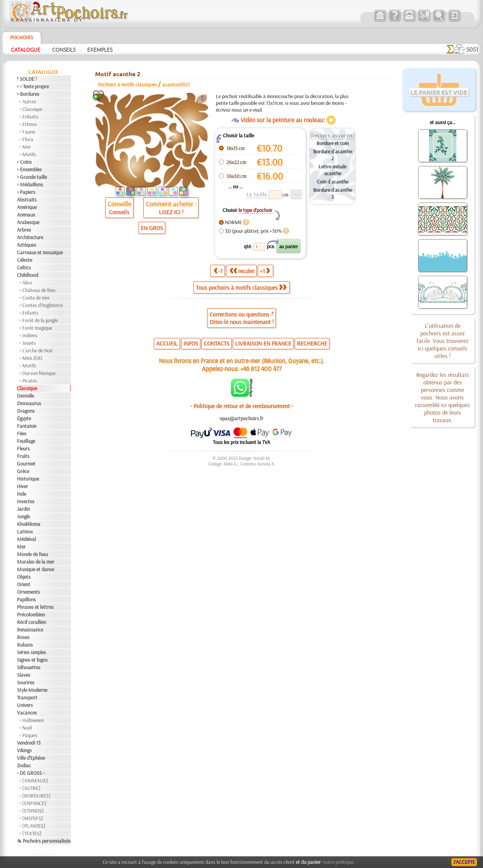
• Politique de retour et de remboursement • (242, 406)
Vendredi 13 (29, 743)
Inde (22, 494)
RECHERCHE (312, 343)
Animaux (26, 215)
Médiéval (26, 539)
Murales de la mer (36, 562)
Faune (29, 132)
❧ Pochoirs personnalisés (44, 841)
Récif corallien (32, 622)
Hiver (22, 486)
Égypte (24, 418)
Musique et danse (35, 569)
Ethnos (30, 124)
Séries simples (32, 652)
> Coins (24, 162)
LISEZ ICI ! (171, 212)
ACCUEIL (167, 343)
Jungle (23, 516)
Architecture (30, 237)
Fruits (23, 456)
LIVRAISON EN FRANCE (263, 343)
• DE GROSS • (31, 773)
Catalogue (26, 49)
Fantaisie (27, 426)
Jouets (29, 343)
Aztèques (27, 245)
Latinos (25, 532)
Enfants (30, 117)
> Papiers (26, 192)
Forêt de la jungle (40, 320)
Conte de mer (36, 298)
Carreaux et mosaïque (40, 252)
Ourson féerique (39, 373)
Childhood (28, 275)
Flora (28, 139)
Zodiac (24, 765)
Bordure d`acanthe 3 (333, 193)
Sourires (26, 682)
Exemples (100, 49)
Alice (27, 283)
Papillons (26, 599)
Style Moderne (32, 690)
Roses (23, 637)
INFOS (191, 343)
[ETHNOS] (33, 811)
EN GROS (152, 228)
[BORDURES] (36, 796)
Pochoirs (22, 37)
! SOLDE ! (27, 79)
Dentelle (25, 396)
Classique (32, 109)
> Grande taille (32, 177)
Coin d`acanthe (333, 181)
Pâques (30, 735)
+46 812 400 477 (261, 368)
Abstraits (27, 200)
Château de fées (39, 290)
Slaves (24, 675)
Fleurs (23, 449)
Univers (25, 705)
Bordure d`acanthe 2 (333, 155)
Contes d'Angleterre (42, 305)
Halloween (33, 720)
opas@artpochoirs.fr (241, 418)
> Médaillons (30, 184)
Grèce (23, 471)
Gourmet (26, 464)
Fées (22, 433)
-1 (218, 271)
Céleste (25, 260)
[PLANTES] (34, 826)
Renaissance (30, 630)
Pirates (30, 381)
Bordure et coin (333, 143)
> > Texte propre (33, 86)
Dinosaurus (29, 403)
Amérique (27, 207)
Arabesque (28, 222)
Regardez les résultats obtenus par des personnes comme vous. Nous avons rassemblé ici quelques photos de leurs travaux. (442, 397)
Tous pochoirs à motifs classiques (241, 287)
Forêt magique (37, 328)
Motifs (29, 154)
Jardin (23, 509)
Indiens (30, 335)
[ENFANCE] (34, 803)
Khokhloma (29, 524)
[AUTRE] (31, 788)
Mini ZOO (32, 358)
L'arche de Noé (37, 350)
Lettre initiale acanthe (332, 170)
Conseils (64, 49)
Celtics (24, 267)
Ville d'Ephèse (31, 758)
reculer (242, 271)
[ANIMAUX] (35, 780)
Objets (24, 577)
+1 (265, 271)
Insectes (26, 501)
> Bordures (28, 94)
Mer (27, 147)
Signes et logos (32, 660)
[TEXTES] (32, 833)
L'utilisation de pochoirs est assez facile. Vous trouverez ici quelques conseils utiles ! (443, 341)
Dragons (26, 411)
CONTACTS (217, 343)
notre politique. (339, 862)
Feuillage (26, 441)
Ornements (28, 592)
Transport (27, 697)
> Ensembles (29, 169)
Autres (29, 101)
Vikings (24, 750)
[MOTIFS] (33, 818)
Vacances (27, 713)
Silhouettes (29, 667)
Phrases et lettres (35, 607)
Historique (28, 479)
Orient (24, 584)
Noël (27, 728)
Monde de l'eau (32, 554)
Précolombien (31, 615)
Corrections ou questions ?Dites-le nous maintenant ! (241, 318)
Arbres (24, 230)
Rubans (25, 645)
